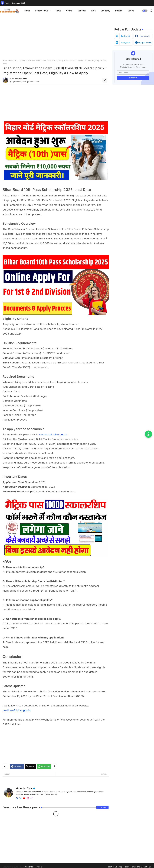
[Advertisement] (56, 38)
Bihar (11, 60)
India (93, 11)
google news (145, 42)
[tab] (27, 11)
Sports (131, 11)
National (82, 11)
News (58, 11)
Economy (105, 11)
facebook (145, 36)
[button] (145, 11)
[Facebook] (17, 766)
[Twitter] (30, 766)
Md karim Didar (24, 788)
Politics (119, 11)
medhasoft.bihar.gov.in (53, 434)
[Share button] (54, 766)
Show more (102, 807)
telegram (125, 42)
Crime (69, 11)
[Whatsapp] (44, 766)
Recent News (42, 11)
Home (27, 11)
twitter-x (125, 36)
